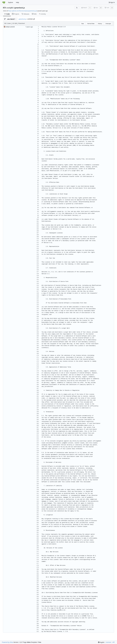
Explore (11, 2)
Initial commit (10, 27)
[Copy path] (34, 19)
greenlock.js (20, 8)
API (113, 642)
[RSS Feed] (77, 8)
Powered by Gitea (8, 642)
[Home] (4, 2)
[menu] (101, 642)
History (100, 24)
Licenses (108, 642)
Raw (83, 24)
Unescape (108, 24)
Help (17, 2)
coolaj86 (10, 8)
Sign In (112, 2)
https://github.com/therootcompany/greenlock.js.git (23, 11)
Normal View (91, 24)
